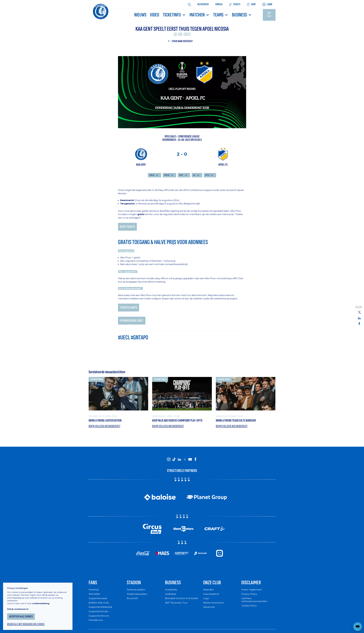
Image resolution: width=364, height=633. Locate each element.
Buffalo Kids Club (99, 605)
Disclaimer (252, 585)
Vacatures (209, 609)
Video (155, 15)
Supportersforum (99, 618)
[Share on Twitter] (359, 312)
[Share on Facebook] (359, 324)
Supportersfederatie (101, 609)
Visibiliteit (171, 596)
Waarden (209, 592)
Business (242, 15)
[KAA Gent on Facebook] (195, 461)
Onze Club (213, 585)
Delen (359, 307)
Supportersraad (98, 601)
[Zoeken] (189, 4)
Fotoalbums (96, 622)
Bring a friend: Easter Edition (107, 422)
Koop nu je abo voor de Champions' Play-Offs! (181, 422)
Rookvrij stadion (136, 592)
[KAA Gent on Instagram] (169, 461)
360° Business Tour (176, 605)
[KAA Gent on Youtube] (190, 461)
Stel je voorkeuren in (19, 608)
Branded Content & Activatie (182, 601)
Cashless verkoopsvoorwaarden (255, 602)
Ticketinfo (174, 15)
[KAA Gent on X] (185, 461)
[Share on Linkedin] (359, 318)
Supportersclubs (98, 614)
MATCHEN (200, 15)
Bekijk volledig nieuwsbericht (105, 428)
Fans (93, 585)
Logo (206, 601)
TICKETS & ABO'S (129, 308)
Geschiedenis (211, 596)
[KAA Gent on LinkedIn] (179, 461)
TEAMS (221, 15)
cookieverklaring (42, 602)
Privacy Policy (250, 596)
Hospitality (171, 592)
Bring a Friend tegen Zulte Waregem (238, 422)
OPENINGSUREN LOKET (132, 322)
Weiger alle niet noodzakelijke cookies (27, 623)
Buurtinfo (132, 601)
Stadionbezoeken (137, 596)
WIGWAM (95, 596)
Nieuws (140, 15)
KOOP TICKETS (128, 227)
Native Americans (214, 605)
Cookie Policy (249, 608)
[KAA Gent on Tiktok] (174, 461)
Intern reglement (252, 592)
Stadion (134, 585)
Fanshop (94, 592)
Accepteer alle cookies (22, 615)
